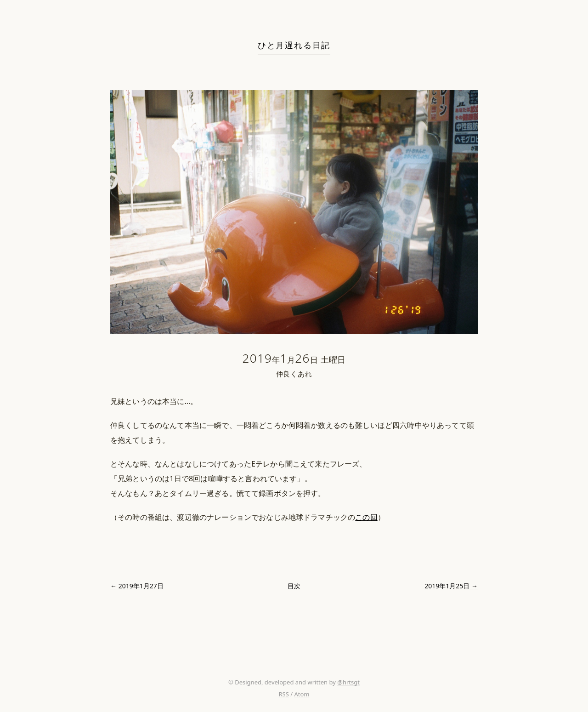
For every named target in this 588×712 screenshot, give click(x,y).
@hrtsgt (348, 682)
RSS (283, 694)
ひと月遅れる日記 (294, 45)
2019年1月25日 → (451, 586)
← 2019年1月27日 (137, 586)
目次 (294, 586)
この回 (366, 517)
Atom (302, 694)
